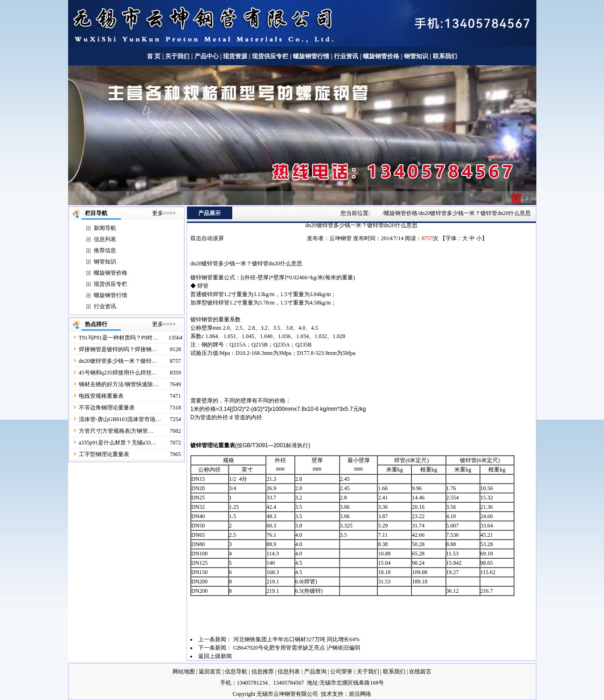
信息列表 (105, 239)
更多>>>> (164, 213)
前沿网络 (360, 694)
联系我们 (445, 56)
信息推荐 (263, 672)
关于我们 (177, 56)
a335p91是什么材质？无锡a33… (118, 443)
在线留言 (420, 672)
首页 (376, 213)
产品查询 (315, 672)
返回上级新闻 (215, 656)
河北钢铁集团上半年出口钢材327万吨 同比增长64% (296, 639)
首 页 (154, 56)
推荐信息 (105, 250)
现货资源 (235, 56)
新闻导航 (105, 228)
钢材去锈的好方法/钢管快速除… (119, 384)
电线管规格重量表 (101, 396)
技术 (326, 694)
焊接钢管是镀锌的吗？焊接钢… (118, 349)
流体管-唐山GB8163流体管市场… (120, 419)
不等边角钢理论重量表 (107, 408)
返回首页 (210, 672)
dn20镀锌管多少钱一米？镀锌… (118, 361)
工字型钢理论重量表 (104, 454)
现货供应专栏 (270, 56)
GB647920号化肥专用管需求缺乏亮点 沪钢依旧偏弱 (297, 648)
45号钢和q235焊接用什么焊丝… (118, 373)
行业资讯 (346, 56)
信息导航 (236, 672)
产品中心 (207, 56)
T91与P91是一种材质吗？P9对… (119, 338)
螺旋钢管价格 (382, 56)
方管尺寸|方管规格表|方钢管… (116, 431)
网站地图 (184, 672)
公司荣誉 (341, 672)
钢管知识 (416, 56)
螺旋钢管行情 (311, 56)
